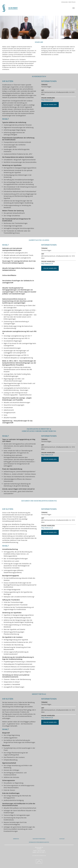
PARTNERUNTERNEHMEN (39, 839)
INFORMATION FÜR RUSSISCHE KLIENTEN (39, 842)
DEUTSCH (72, 2)
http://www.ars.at (47, 100)
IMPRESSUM (16, 839)
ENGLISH (64, 2)
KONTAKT (62, 839)
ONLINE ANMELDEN (50, 105)
